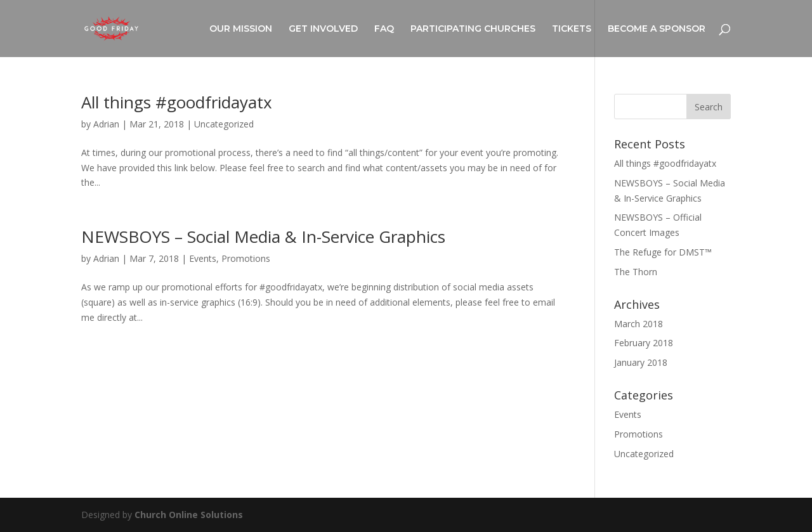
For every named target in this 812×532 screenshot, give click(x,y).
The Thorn (636, 272)
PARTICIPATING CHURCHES (473, 29)
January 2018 (641, 362)
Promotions (246, 258)
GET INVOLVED (323, 29)
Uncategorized (224, 124)
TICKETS (572, 29)
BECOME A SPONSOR (657, 29)
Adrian (106, 124)
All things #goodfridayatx (177, 102)
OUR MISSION (241, 29)
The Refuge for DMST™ (663, 252)
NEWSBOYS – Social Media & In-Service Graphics (263, 237)
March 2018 (638, 324)
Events (203, 258)
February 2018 (644, 343)
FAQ (384, 29)
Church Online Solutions (189, 515)
